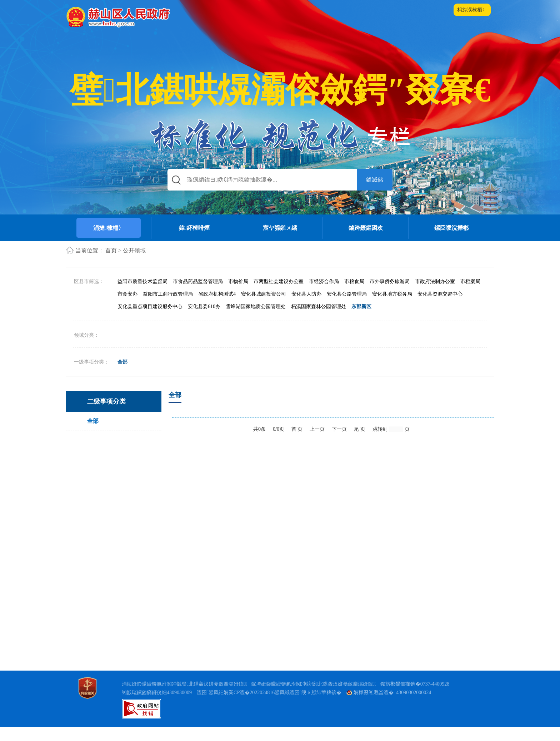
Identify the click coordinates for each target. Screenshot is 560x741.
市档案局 (470, 296)
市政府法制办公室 (435, 296)
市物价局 (238, 296)
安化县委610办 (204, 321)
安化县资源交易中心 (440, 308)
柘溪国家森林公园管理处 (319, 321)
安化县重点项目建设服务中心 (150, 321)
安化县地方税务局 (392, 308)
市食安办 (127, 308)
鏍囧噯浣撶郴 (451, 228)
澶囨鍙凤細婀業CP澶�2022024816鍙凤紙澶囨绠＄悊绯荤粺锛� (269, 707)
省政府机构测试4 (217, 308)
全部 (122, 377)
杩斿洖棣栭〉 (472, 10)
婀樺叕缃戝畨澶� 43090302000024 (389, 707)
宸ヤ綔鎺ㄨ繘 (280, 228)
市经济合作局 (324, 296)
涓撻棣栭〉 (109, 228)
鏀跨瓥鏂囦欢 (366, 228)
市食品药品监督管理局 (198, 296)
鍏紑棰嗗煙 (194, 228)
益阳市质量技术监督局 (142, 296)
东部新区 (361, 321)
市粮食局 (354, 296)
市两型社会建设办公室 (279, 296)
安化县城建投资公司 (264, 308)
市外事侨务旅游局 (390, 296)
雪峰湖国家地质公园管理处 (256, 321)
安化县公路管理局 (347, 308)
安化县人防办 (306, 308)
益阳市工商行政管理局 (168, 308)
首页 (111, 250)
